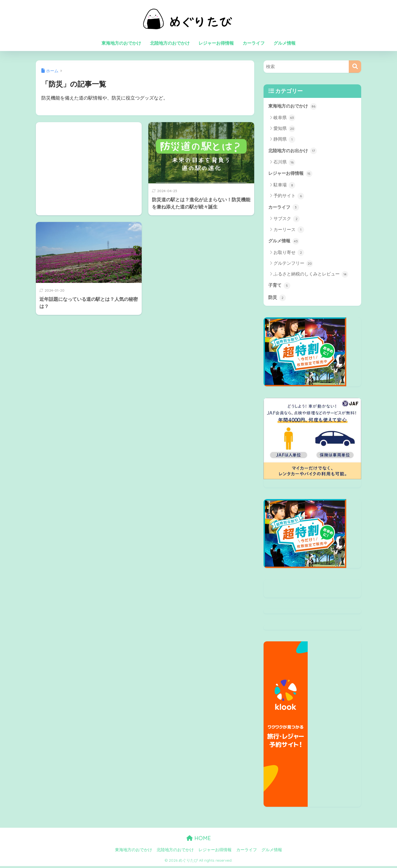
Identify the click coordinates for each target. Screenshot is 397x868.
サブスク (287, 220)
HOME (199, 840)
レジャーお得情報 (216, 43)
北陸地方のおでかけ (170, 43)
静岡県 (284, 140)
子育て (280, 287)
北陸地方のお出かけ (294, 151)
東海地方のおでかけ (121, 43)
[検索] (355, 67)
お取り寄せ (289, 254)
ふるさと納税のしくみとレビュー (311, 276)
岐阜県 (284, 118)
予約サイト (289, 197)
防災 (277, 299)
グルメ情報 (285, 43)
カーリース (289, 231)
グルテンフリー (293, 265)
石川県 (284, 163)
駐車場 (284, 186)
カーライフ (254, 43)
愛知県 (284, 129)
